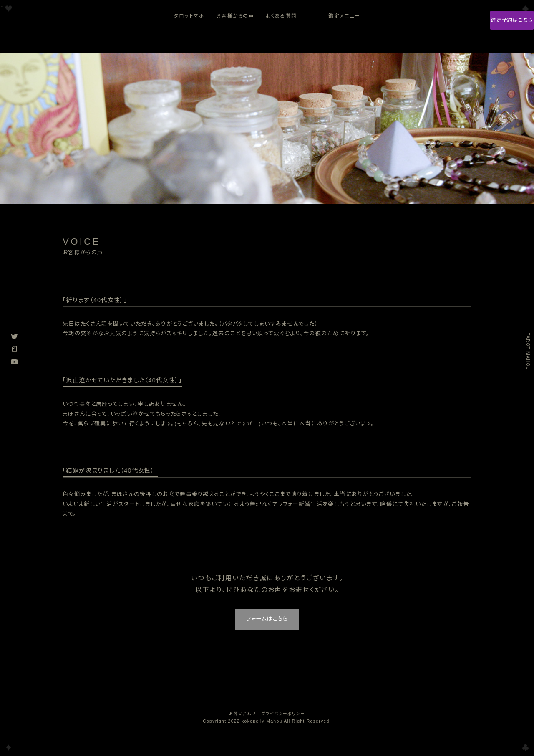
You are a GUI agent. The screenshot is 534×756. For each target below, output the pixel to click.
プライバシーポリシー (283, 717)
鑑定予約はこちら (490, 21)
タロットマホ (189, 16)
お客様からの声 (235, 16)
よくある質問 (281, 16)
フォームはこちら (267, 621)
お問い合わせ (243, 717)
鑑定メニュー (344, 16)
